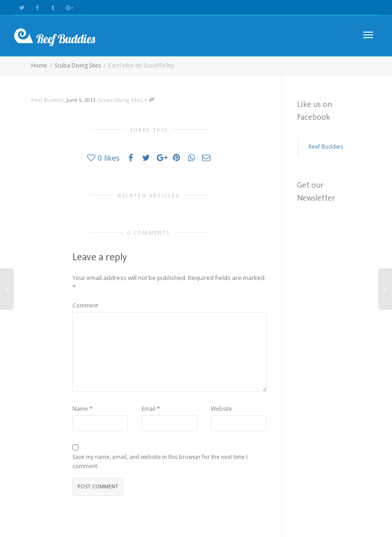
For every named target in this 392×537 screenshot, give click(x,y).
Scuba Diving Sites (120, 100)
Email (149, 409)
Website (221, 409)
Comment (85, 305)
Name (80, 409)
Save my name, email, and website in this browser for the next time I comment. (160, 461)
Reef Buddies (326, 147)
